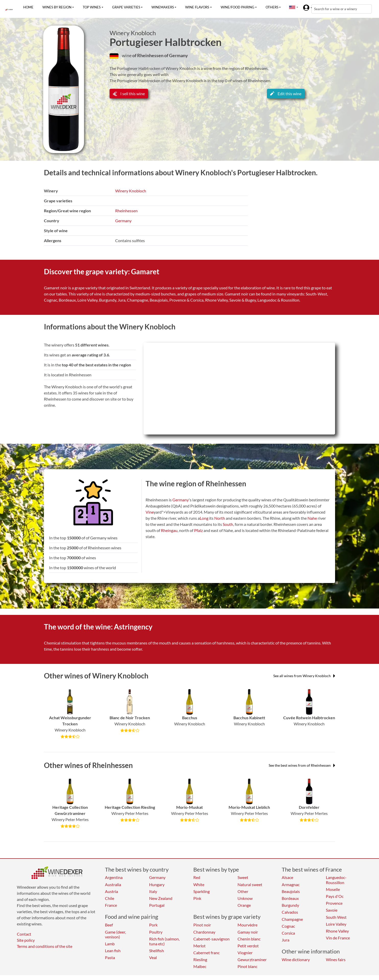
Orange (244, 905)
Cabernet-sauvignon (211, 939)
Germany (123, 221)
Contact (24, 934)
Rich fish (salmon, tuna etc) (164, 941)
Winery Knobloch (133, 33)
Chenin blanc (249, 939)
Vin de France (338, 938)
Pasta (110, 957)
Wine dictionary (296, 959)
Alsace (287, 877)
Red (197, 877)
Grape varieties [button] (126, 7)
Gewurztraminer (252, 959)
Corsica (288, 933)
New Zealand (161, 898)
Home (28, 7)
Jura (286, 940)
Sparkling (202, 891)
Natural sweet (250, 884)
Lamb (110, 944)
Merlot (199, 946)
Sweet (243, 877)
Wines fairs (336, 959)
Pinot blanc (247, 966)
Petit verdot (248, 946)
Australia (113, 884)
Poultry (156, 932)
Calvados (290, 912)
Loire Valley (336, 924)
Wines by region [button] (57, 7)
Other (243, 891)
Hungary (157, 884)
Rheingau (169, 530)
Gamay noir (248, 932)
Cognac (288, 926)
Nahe (312, 518)
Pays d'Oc (335, 896)
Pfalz (198, 530)
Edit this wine (286, 94)
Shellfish (157, 951)
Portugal (157, 905)
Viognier (245, 953)
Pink (197, 898)
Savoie (332, 910)
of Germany (176, 55)
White (199, 884)
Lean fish (113, 951)
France (111, 905)
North (220, 518)
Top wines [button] (92, 7)
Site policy (26, 940)
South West (336, 917)
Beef (109, 925)
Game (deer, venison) (115, 934)
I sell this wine (129, 94)
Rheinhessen (126, 211)
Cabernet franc (206, 953)
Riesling (200, 959)
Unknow (245, 898)
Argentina (114, 877)
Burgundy (290, 905)
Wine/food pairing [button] (238, 7)
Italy (153, 891)
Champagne (292, 919)
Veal (153, 957)
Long (204, 518)
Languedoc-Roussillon (336, 880)
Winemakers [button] (163, 7)
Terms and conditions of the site (45, 946)
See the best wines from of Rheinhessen (302, 765)
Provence (334, 903)
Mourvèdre (247, 925)
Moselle (333, 889)
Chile (110, 898)
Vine (150, 512)
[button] (292, 7)
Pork (153, 925)
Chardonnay (204, 932)
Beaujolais (291, 891)
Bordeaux (290, 898)
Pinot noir (202, 925)
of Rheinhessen (148, 55)
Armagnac (291, 884)
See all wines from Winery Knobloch (304, 676)
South (228, 524)
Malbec (200, 966)
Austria (111, 891)
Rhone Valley (337, 931)
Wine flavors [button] (197, 7)
